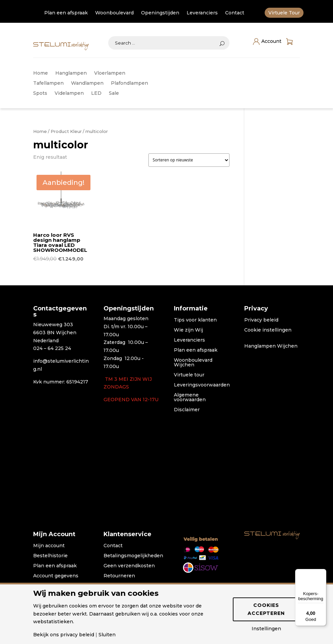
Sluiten (107, 635)
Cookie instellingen (268, 330)
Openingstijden (160, 13)
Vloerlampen (110, 73)
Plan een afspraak (66, 13)
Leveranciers (202, 13)
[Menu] (322, 573)
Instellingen (266, 629)
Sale (114, 93)
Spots (40, 93)
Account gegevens (56, 576)
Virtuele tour (189, 375)
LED (96, 93)
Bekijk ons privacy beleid (64, 635)
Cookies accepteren (266, 609)
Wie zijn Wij (188, 330)
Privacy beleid (261, 320)
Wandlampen (87, 83)
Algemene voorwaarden (190, 398)
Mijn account (49, 546)
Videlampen (69, 93)
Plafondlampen (129, 83)
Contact (235, 13)
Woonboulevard (114, 13)
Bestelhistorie (50, 556)
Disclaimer (187, 410)
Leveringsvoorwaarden (202, 385)
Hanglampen (71, 73)
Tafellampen (48, 83)
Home (41, 73)
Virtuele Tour (284, 13)
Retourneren (119, 576)
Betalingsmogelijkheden (133, 556)
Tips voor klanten (195, 320)
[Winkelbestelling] (189, 160)
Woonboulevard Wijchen (193, 363)
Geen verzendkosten (129, 566)
